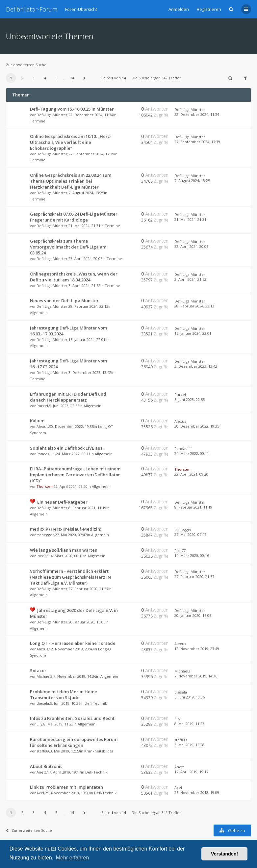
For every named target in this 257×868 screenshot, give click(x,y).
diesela (43, 703)
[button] (85, 78)
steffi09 (43, 751)
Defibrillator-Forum (32, 9)
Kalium (37, 421)
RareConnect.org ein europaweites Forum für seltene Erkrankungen (74, 742)
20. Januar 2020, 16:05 (193, 615)
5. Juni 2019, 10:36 (190, 697)
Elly (39, 724)
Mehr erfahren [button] (73, 858)
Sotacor (38, 671)
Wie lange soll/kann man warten (64, 550)
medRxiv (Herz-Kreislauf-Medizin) (66, 529)
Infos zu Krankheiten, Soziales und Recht (72, 718)
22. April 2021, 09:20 (191, 474)
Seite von (114, 78)
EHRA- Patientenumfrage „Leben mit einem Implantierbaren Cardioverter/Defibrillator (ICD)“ (75, 475)
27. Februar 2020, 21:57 (194, 577)
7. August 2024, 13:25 (192, 181)
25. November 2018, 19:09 (197, 792)
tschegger (45, 535)
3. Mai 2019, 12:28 (189, 745)
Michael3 (44, 676)
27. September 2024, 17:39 (197, 142)
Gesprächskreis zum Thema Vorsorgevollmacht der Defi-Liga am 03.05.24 (68, 247)
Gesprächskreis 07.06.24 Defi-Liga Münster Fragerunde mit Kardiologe (74, 217)
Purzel (42, 406)
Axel (40, 793)
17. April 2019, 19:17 (191, 772)
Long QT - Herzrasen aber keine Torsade (73, 643)
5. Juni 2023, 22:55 (190, 399)
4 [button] (45, 78)
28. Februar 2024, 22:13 (194, 306)
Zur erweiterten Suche (26, 65)
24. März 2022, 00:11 (192, 453)
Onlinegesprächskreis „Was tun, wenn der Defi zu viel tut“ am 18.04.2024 (74, 277)
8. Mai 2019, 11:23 (189, 724)
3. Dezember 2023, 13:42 (196, 366)
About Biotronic (46, 766)
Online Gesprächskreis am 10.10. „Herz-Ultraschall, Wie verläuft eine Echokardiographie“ (71, 142)
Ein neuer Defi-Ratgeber (62, 502)
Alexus (42, 426)
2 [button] (22, 78)
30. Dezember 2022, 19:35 (197, 426)
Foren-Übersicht (81, 9)
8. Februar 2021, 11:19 (193, 507)
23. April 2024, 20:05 (191, 246)
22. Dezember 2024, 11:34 (197, 114)
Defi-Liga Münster (52, 115)
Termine (38, 121)
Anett (41, 772)
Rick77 (42, 556)
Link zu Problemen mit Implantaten (66, 787)
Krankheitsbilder (99, 751)
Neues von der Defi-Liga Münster (64, 301)
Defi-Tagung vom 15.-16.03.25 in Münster (72, 109)
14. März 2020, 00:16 (192, 555)
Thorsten (45, 486)
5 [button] (56, 78)
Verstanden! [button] (224, 854)
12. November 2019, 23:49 (197, 649)
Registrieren (209, 9)
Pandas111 (46, 454)
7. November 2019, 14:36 (196, 676)
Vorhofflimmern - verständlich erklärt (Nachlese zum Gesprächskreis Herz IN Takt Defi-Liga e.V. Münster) (70, 577)
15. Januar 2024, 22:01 (193, 333)
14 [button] (72, 78)
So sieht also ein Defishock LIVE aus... (68, 448)
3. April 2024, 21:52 (190, 279)
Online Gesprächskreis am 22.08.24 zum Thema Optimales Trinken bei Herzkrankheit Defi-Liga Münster (71, 181)
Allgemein (39, 313)
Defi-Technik (96, 703)
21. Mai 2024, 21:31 (190, 219)
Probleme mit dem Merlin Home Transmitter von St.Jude (64, 695)
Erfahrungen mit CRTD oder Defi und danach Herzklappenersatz (68, 397)
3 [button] (34, 78)
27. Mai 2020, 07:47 (190, 534)
